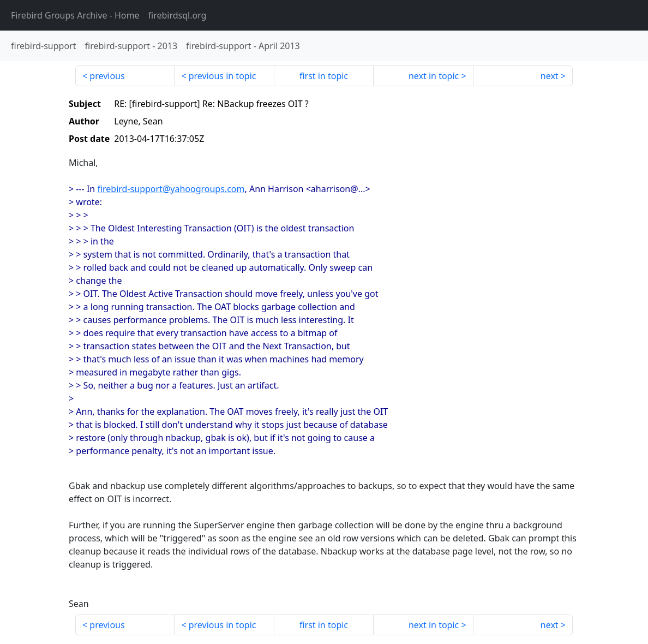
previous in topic (223, 76)
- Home (75, 15)
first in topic (324, 76)
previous (107, 76)
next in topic (434, 76)
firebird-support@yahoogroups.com (171, 189)
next (550, 76)
